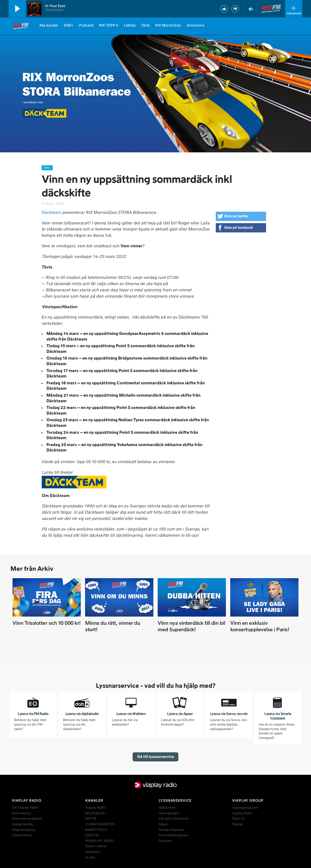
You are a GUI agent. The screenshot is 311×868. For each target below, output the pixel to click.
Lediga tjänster (23, 824)
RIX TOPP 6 (109, 25)
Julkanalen (93, 852)
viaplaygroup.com (245, 808)
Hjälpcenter (167, 808)
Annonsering (21, 813)
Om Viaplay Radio (25, 808)
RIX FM (91, 819)
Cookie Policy (22, 835)
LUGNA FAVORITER (100, 824)
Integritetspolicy (24, 830)
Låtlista (130, 25)
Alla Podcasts (95, 813)
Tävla (145, 25)
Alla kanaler (49, 25)
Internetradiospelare (173, 835)
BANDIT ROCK (96, 830)
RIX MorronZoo (168, 25)
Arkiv (47, 168)
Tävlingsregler (169, 813)
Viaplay (238, 824)
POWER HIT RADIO (100, 841)
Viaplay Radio (95, 808)
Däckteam (52, 213)
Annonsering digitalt (27, 819)
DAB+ (69, 25)
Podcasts (86, 25)
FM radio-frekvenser (174, 819)
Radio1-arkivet (96, 846)
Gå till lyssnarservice (156, 757)
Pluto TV (238, 819)
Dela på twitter (236, 216)
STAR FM (92, 835)
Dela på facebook (239, 228)
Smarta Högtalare (171, 830)
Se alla (90, 858)
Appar (163, 824)
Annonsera (195, 25)
